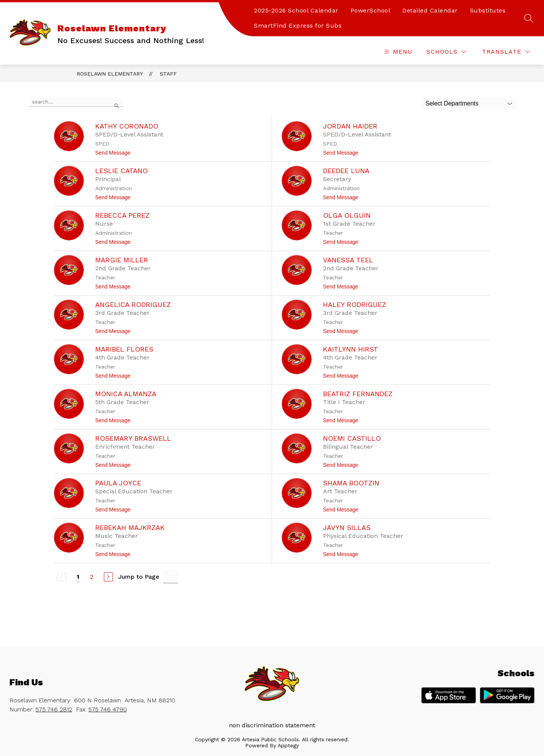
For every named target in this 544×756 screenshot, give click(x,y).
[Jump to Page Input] (171, 577)
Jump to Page (139, 577)
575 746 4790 (108, 709)
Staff (168, 74)
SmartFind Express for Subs (298, 26)
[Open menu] (397, 52)
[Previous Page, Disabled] (62, 577)
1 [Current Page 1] (78, 577)
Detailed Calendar (430, 10)
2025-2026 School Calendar (296, 10)
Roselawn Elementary (110, 74)
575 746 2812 (54, 709)
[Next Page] (108, 577)
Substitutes (488, 10)
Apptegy (288, 745)
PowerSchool (371, 10)
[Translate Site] (506, 52)
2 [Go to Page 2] (92, 577)
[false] (76, 102)
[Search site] (529, 18)
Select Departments (452, 103)
